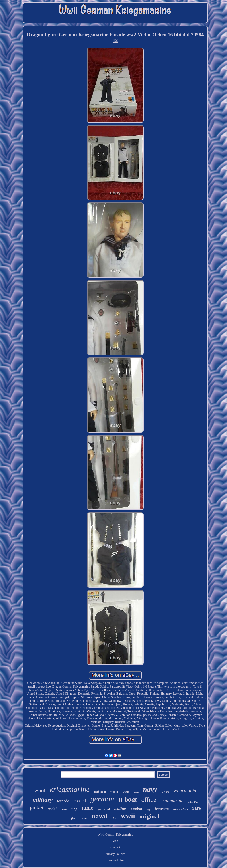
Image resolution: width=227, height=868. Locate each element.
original (149, 816)
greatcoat (104, 809)
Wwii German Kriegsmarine (115, 835)
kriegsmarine (70, 789)
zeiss (64, 809)
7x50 (136, 792)
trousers (162, 808)
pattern (100, 791)
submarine (173, 800)
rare (197, 808)
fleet (74, 818)
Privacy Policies (115, 854)
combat (136, 809)
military (43, 800)
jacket (37, 808)
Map (115, 841)
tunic (87, 808)
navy (150, 789)
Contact (115, 847)
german (102, 799)
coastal (80, 801)
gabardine (193, 802)
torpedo (63, 801)
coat (148, 810)
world (114, 792)
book (84, 818)
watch (53, 809)
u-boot (165, 792)
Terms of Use (115, 860)
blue (114, 818)
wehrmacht (185, 791)
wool (40, 790)
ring (74, 809)
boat (126, 791)
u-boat (128, 799)
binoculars (181, 809)
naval (100, 816)
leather (120, 808)
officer (150, 800)
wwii (128, 816)
